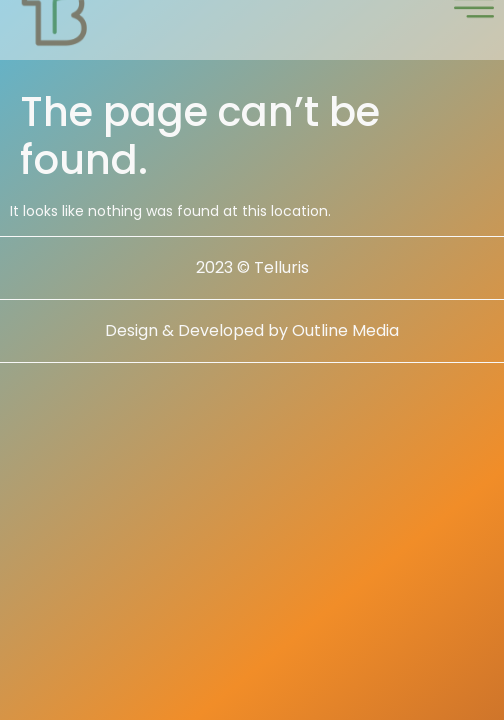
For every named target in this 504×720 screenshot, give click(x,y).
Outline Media (345, 347)
